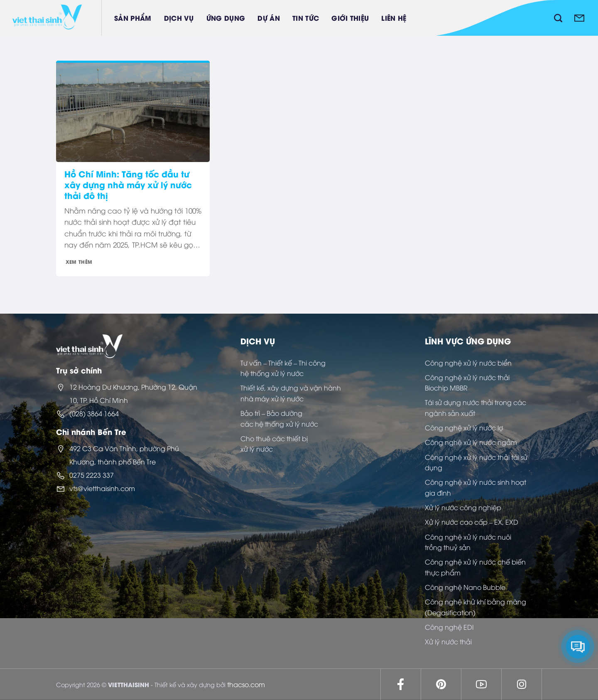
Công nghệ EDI (449, 627)
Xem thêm (79, 262)
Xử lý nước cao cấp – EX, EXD (472, 522)
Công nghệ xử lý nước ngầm (471, 442)
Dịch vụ (179, 18)
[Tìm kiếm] (558, 18)
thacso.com (246, 684)
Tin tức (306, 18)
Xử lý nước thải (448, 641)
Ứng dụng (226, 18)
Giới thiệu (350, 18)
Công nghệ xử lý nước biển (468, 363)
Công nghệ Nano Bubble (465, 587)
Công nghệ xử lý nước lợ (464, 427)
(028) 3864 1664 (94, 413)
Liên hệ (394, 18)
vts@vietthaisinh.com (102, 488)
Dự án (269, 18)
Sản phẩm (133, 18)
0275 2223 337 (92, 475)
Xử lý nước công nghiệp (463, 507)
